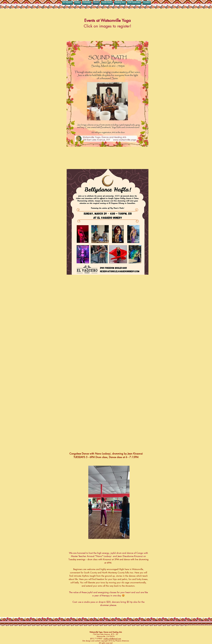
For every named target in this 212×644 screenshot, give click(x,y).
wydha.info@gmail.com (112, 639)
